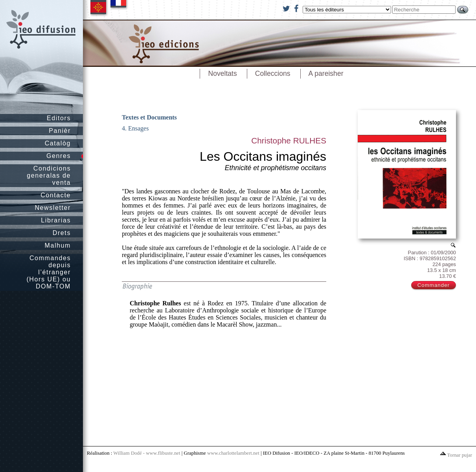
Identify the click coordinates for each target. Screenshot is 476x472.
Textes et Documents (149, 117)
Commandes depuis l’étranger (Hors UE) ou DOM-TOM (49, 272)
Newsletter (53, 208)
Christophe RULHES (289, 140)
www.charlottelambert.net (233, 453)
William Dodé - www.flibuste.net (147, 453)
